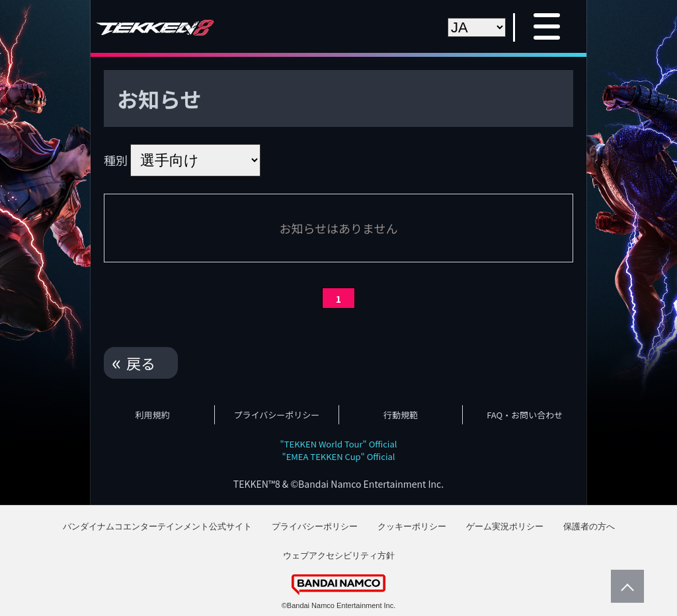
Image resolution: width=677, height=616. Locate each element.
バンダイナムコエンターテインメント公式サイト (157, 526)
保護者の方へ (589, 526)
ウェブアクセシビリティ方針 (339, 556)
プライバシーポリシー (277, 415)
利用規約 (153, 415)
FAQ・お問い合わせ (525, 415)
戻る (141, 363)
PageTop (624, 586)
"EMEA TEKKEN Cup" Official (338, 456)
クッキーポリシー (412, 526)
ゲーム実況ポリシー (505, 526)
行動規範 (401, 415)
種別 (116, 160)
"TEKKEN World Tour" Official (339, 444)
